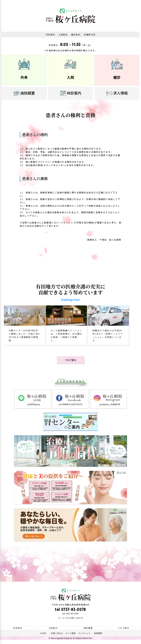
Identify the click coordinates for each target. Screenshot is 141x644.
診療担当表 (90, 35)
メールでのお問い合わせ (71, 622)
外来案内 (50, 35)
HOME (43, 637)
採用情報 (98, 637)
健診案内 (76, 35)
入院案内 (63, 35)
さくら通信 (70, 637)
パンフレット (84, 637)
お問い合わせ (57, 637)
